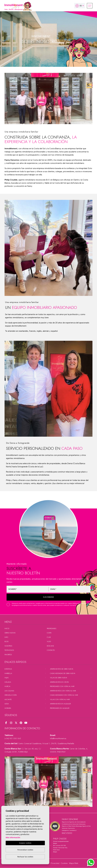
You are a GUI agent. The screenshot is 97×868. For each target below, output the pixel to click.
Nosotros (8, 646)
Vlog (49, 641)
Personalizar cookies (25, 850)
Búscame (50, 646)
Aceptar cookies (25, 843)
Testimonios (9, 650)
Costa (49, 633)
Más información (13, 838)
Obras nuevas (10, 633)
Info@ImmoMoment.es (58, 738)
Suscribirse (48, 597)
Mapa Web (74, 863)
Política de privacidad (80, 603)
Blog (7, 641)
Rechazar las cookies (25, 857)
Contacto (51, 650)
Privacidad (55, 863)
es (79, 6)
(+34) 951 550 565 (13, 738)
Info (6, 637)
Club (49, 637)
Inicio (7, 629)
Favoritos (8, 655)
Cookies (64, 863)
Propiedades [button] (52, 629)
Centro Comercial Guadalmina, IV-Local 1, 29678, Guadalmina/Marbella (46, 743)
